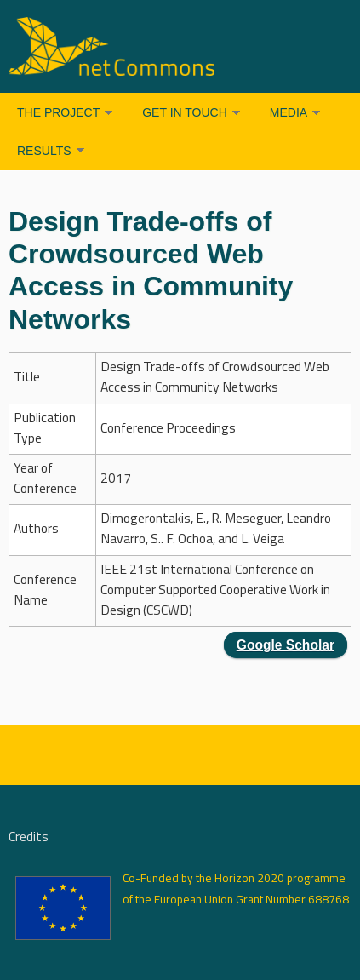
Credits (29, 838)
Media (289, 112)
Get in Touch (185, 112)
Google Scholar (286, 645)
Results (44, 151)
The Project (58, 112)
